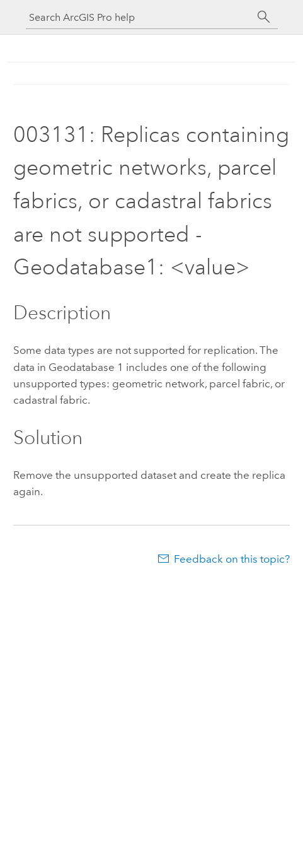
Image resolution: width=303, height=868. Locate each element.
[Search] (264, 17)
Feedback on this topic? (232, 559)
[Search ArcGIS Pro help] (139, 17)
